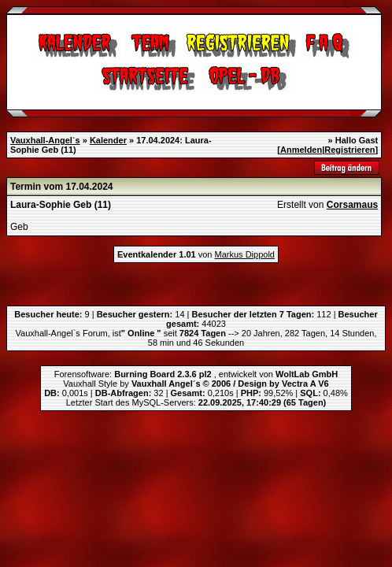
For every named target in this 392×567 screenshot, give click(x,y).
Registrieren (349, 150)
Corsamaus (352, 205)
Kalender (108, 140)
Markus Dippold (245, 254)
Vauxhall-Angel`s (45, 140)
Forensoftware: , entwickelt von (196, 374)
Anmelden (301, 150)
